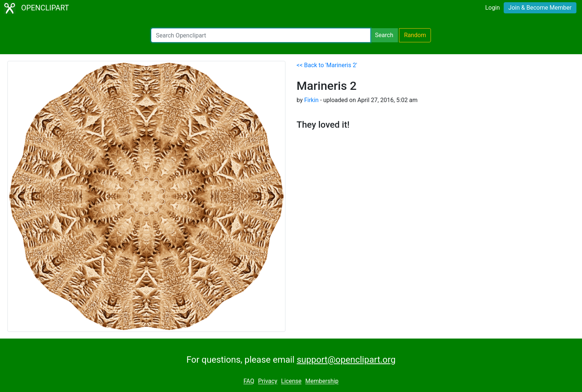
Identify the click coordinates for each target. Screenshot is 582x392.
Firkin (311, 100)
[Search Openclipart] (261, 35)
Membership (322, 381)
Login (492, 8)
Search (384, 35)
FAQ (249, 381)
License (291, 381)
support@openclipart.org (346, 360)
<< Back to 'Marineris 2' (327, 65)
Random (415, 35)
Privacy (268, 381)
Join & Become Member (540, 8)
